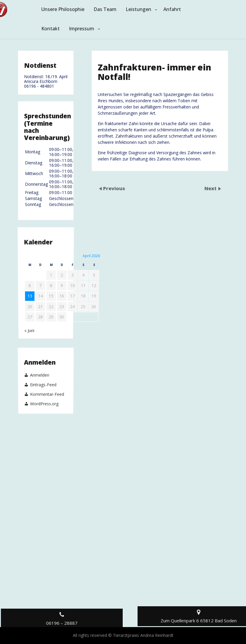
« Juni (30, 295)
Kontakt (51, 29)
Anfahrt (172, 9)
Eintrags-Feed (43, 382)
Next (211, 188)
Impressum (82, 29)
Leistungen (138, 9)
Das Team (105, 9)
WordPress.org (44, 386)
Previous (114, 188)
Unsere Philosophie (63, 9)
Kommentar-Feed (47, 384)
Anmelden (40, 380)
